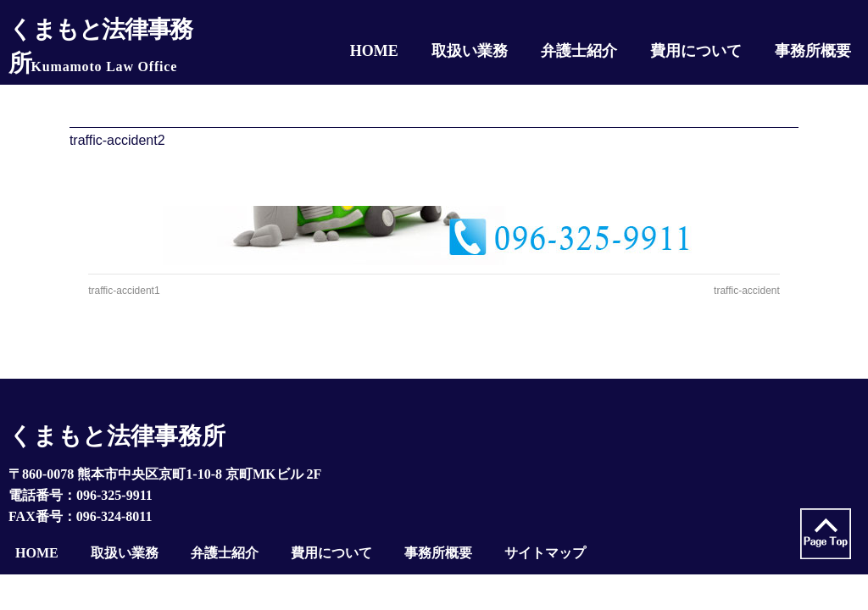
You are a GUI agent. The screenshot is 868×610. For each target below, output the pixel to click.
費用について (331, 553)
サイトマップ (545, 553)
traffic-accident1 (124, 291)
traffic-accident (747, 291)
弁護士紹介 (225, 553)
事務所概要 (438, 553)
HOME (37, 553)
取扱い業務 (125, 553)
